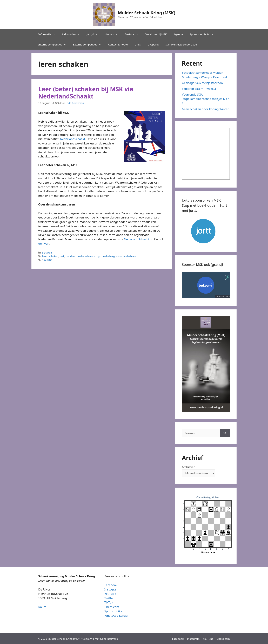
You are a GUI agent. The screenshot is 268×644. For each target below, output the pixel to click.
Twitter (109, 598)
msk (62, 256)
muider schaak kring (88, 256)
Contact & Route (118, 44)
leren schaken (50, 256)
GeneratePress (109, 639)
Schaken (47, 253)
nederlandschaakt (126, 256)
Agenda (178, 34)
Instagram (112, 589)
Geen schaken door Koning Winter (205, 109)
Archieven (189, 467)
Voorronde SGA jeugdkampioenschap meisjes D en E (206, 99)
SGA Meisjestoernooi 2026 (181, 44)
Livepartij (153, 44)
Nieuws (113, 34)
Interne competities (54, 44)
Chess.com (112, 607)
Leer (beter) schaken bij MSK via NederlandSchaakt (86, 93)
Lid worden (73, 34)
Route (42, 607)
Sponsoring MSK (203, 34)
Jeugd (94, 34)
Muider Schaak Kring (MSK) (147, 13)
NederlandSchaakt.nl (138, 239)
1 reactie (47, 260)
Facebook (111, 585)
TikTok (109, 602)
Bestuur (133, 34)
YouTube (110, 594)
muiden (70, 256)
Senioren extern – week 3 (199, 89)
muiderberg (108, 256)
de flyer (43, 244)
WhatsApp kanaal (116, 616)
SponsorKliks (113, 611)
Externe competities (89, 44)
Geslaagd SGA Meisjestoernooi (203, 83)
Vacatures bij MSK (156, 34)
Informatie (49, 34)
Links (138, 44)
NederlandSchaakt (73, 139)
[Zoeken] (225, 433)
